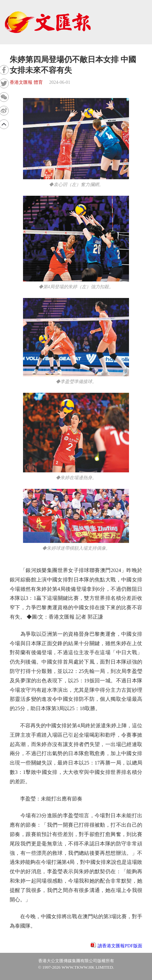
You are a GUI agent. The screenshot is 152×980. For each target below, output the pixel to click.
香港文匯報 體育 (26, 82)
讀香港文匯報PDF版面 (120, 946)
